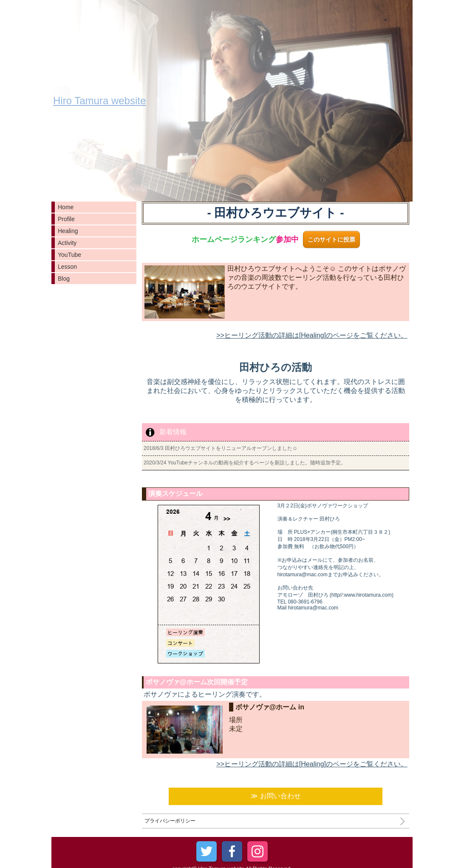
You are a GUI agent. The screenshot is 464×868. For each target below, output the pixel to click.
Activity (67, 243)
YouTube (69, 255)
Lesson (67, 267)
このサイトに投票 (331, 239)
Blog (64, 279)
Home (66, 207)
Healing (68, 231)
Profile (66, 219)
